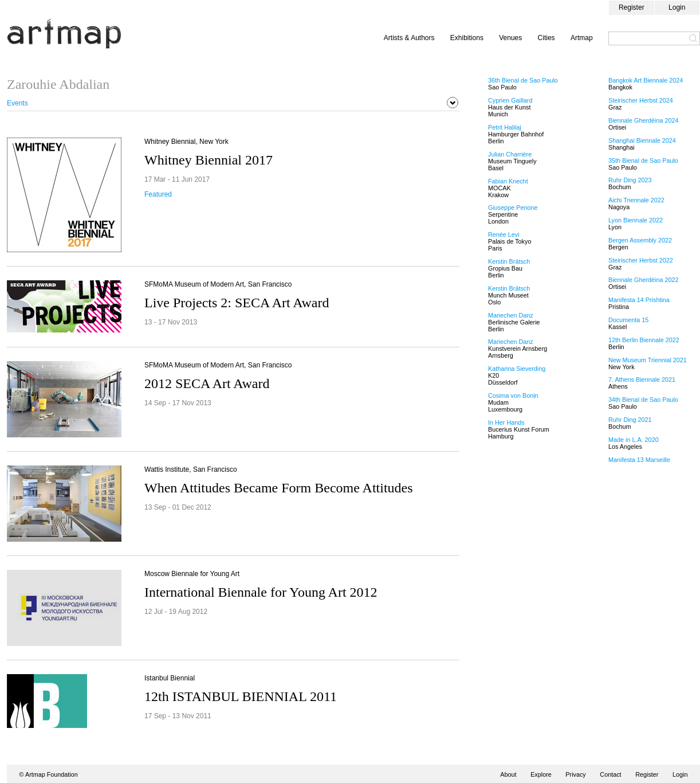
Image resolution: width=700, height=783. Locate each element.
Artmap (582, 38)
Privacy (575, 774)
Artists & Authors (409, 38)
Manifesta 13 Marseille (639, 460)
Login (677, 7)
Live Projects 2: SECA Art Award (237, 303)
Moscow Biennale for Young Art (192, 574)
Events (17, 103)
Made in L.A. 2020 (634, 440)
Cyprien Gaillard (510, 100)
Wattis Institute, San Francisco (191, 469)
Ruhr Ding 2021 (630, 420)
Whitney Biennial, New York (186, 142)
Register (632, 7)
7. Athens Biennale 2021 (642, 379)
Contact (610, 774)
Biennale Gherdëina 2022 (643, 280)
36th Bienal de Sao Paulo (523, 80)
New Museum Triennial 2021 (648, 360)
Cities (546, 38)
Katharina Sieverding (517, 369)
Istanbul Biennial (170, 678)
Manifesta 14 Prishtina (639, 300)
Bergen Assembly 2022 (640, 240)
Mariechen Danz (511, 315)
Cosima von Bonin (513, 396)
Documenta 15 (628, 320)
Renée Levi (504, 234)
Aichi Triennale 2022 (636, 200)
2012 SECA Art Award (207, 383)
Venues (510, 38)
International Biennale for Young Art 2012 (261, 592)
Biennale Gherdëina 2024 (643, 120)
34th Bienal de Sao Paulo (643, 400)
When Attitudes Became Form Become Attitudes (279, 488)
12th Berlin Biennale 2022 (644, 340)
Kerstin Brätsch (509, 261)
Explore (541, 774)
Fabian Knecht (508, 181)
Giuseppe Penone (513, 208)
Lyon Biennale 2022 (636, 220)
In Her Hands (506, 422)
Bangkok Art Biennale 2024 (646, 80)
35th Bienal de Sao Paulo (643, 160)
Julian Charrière (510, 154)
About (508, 774)
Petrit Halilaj (505, 127)
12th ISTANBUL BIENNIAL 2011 (241, 696)
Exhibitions (467, 38)
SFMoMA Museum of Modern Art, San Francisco (218, 284)
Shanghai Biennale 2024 (642, 140)
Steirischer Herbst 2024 (641, 100)
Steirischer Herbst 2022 (641, 260)
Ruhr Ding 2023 (630, 180)
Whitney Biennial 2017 (209, 160)
